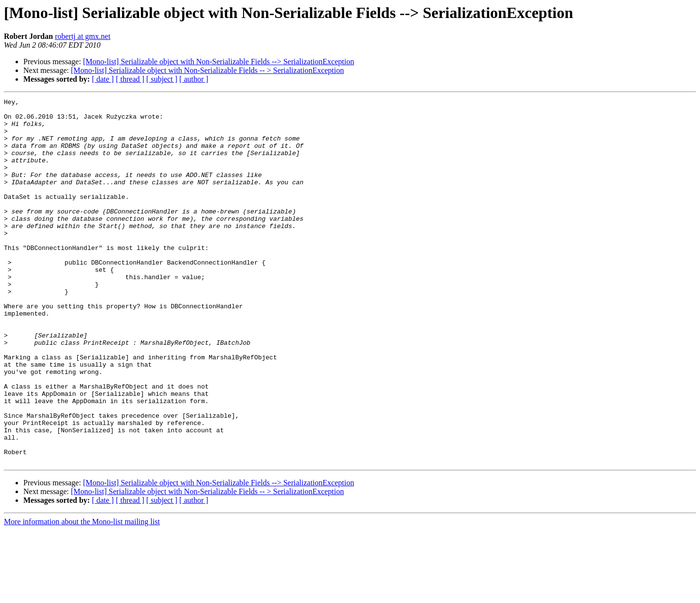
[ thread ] (130, 79)
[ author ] (194, 79)
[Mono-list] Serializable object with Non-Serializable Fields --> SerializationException (219, 62)
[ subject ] (162, 79)
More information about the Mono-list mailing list (82, 594)
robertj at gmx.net (83, 36)
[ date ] (103, 79)
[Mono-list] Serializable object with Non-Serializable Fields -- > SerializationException (208, 70)
